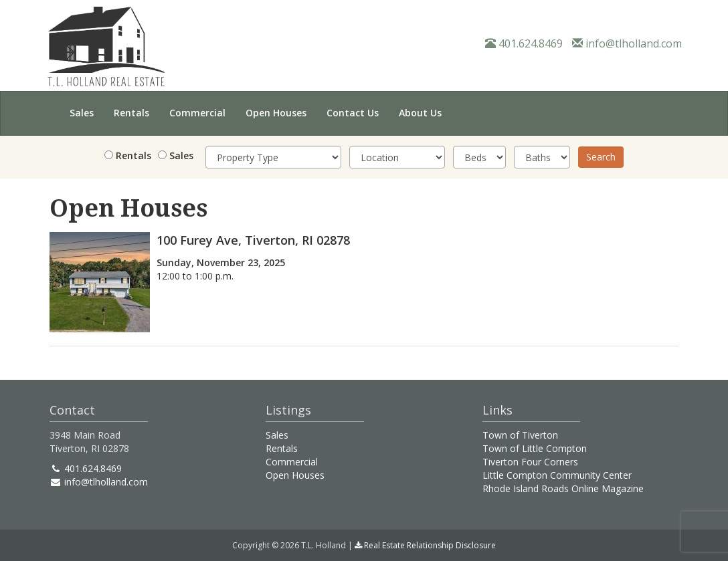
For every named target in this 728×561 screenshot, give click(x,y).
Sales (82, 113)
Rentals (131, 113)
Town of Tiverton (520, 435)
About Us (420, 113)
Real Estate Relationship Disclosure (425, 545)
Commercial (197, 113)
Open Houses (276, 113)
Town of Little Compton (535, 448)
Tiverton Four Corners (530, 462)
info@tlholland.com (627, 43)
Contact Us (353, 113)
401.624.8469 (524, 43)
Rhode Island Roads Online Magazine (563, 488)
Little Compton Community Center (557, 475)
